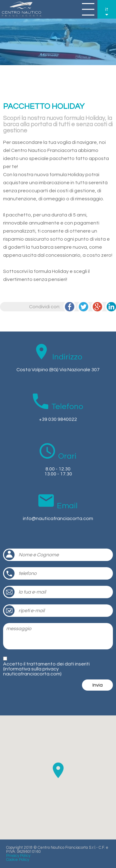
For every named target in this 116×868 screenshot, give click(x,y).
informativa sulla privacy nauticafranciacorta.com (32, 671)
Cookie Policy (18, 860)
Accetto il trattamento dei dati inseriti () (46, 669)
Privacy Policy (18, 856)
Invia (98, 685)
